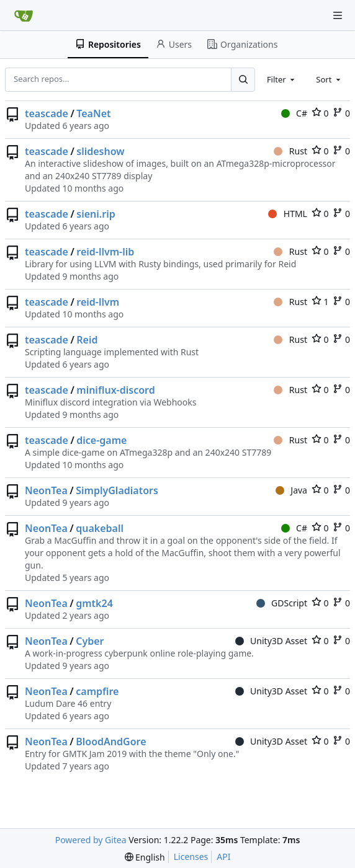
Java (291, 490)
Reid (87, 340)
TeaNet (93, 113)
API (223, 857)
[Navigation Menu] (338, 15)
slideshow (100, 151)
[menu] (145, 857)
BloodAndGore (111, 742)
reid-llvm (98, 302)
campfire (97, 691)
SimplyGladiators (117, 490)
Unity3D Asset (271, 641)
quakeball (100, 528)
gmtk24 (94, 603)
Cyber (90, 641)
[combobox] (282, 79)
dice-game (101, 440)
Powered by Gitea (91, 840)
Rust (290, 151)
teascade (47, 113)
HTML (288, 214)
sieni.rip (96, 214)
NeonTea (46, 490)
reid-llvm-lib (105, 252)
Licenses (191, 857)
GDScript (282, 603)
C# (294, 113)
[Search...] (243, 79)
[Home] (24, 15)
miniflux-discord (115, 390)
